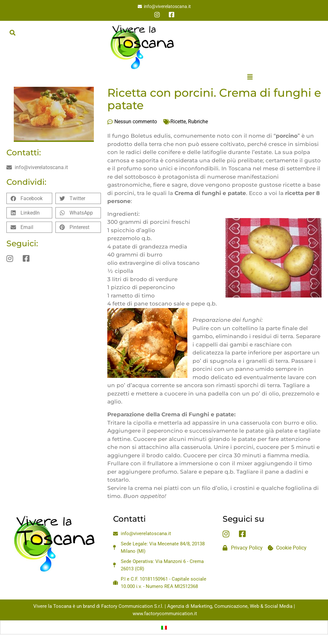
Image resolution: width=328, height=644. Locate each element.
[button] (12, 33)
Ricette (178, 122)
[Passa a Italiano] (164, 627)
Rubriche (198, 122)
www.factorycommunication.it (165, 614)
